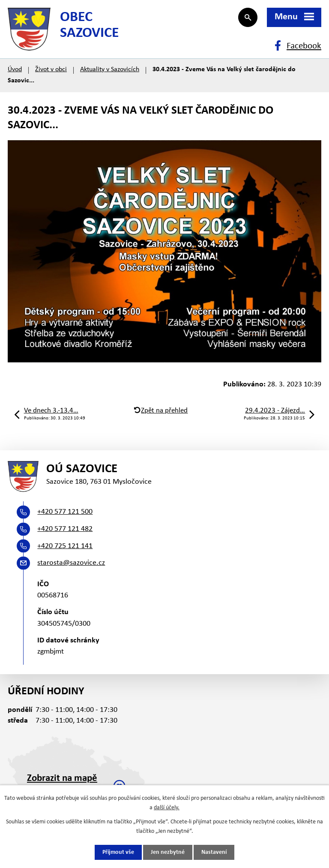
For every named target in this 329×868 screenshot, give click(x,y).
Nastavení (214, 852)
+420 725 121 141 (65, 546)
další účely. (167, 808)
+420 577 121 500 (65, 512)
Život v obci (51, 69)
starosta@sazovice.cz (71, 563)
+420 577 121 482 (65, 529)
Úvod (15, 69)
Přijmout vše (118, 852)
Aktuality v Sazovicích (110, 69)
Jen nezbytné (168, 852)
